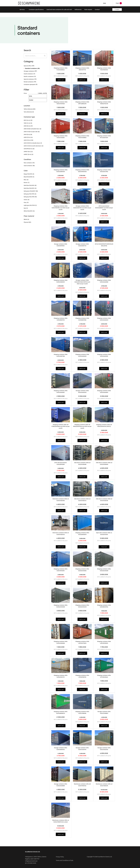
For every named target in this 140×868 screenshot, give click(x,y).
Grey (25, 202)
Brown (26, 182)
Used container (28, 166)
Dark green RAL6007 (30, 191)
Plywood (26, 222)
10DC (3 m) (27, 123)
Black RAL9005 (28, 177)
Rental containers (29, 82)
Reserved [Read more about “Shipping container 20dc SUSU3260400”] (61, 184)
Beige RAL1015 (28, 174)
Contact (97, 9)
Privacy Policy (60, 856)
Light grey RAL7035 (29, 205)
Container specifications (36, 9)
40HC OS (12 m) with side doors (32, 146)
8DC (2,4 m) (27, 120)
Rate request (88, 9)
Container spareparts (30, 84)
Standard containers (31, 68)
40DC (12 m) (27, 137)
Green (25, 200)
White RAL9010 (28, 211)
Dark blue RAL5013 (29, 188)
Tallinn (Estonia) (28, 109)
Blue (25, 180)
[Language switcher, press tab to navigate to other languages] (107, 3)
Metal (25, 219)
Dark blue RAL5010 (29, 185)
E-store (117, 9)
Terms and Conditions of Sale (65, 860)
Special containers (29, 79)
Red (25, 208)
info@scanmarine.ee (31, 861)
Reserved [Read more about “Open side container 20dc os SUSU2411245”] (104, 547)
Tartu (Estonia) (28, 112)
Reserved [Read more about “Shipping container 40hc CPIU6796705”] (82, 689)
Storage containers (29, 71)
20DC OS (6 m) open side (31, 132)
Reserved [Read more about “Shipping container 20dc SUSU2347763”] (104, 184)
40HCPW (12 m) (28, 149)
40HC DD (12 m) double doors (32, 143)
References (78, 9)
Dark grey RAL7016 (29, 197)
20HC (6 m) (27, 134)
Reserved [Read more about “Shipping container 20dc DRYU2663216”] (82, 114)
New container (28, 163)
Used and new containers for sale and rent (59, 9)
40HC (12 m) (27, 140)
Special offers (28, 66)
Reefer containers (29, 76)
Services (22, 9)
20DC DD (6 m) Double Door (31, 129)
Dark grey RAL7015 (29, 194)
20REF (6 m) (27, 151)
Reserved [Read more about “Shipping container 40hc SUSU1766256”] (82, 725)
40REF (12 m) (27, 154)
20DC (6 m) (27, 126)
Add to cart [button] (61, 80)
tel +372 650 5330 (31, 863)
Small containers (28, 74)
